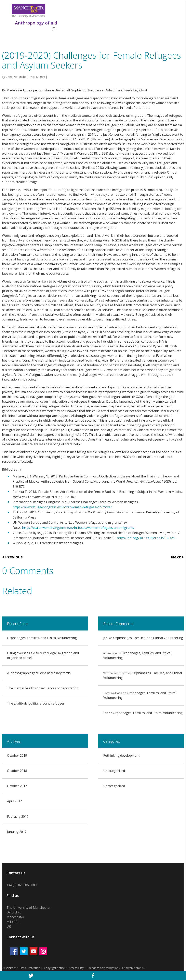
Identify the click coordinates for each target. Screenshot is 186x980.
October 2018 (17, 771)
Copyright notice (54, 968)
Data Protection (30, 968)
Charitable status (133, 968)
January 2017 (17, 832)
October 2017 (17, 786)
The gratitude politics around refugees (36, 703)
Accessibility (76, 968)
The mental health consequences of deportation (43, 688)
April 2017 (14, 801)
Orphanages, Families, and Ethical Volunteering (42, 638)
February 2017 (18, 817)
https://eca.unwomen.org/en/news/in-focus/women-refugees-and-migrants (78, 528)
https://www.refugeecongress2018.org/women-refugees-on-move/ (62, 507)
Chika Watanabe (16, 77)
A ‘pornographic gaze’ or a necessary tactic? (39, 673)
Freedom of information (103, 968)
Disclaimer (9, 968)
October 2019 (17, 755)
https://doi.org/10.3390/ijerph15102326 (146, 538)
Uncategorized (114, 786)
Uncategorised (114, 771)
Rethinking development (121, 755)
